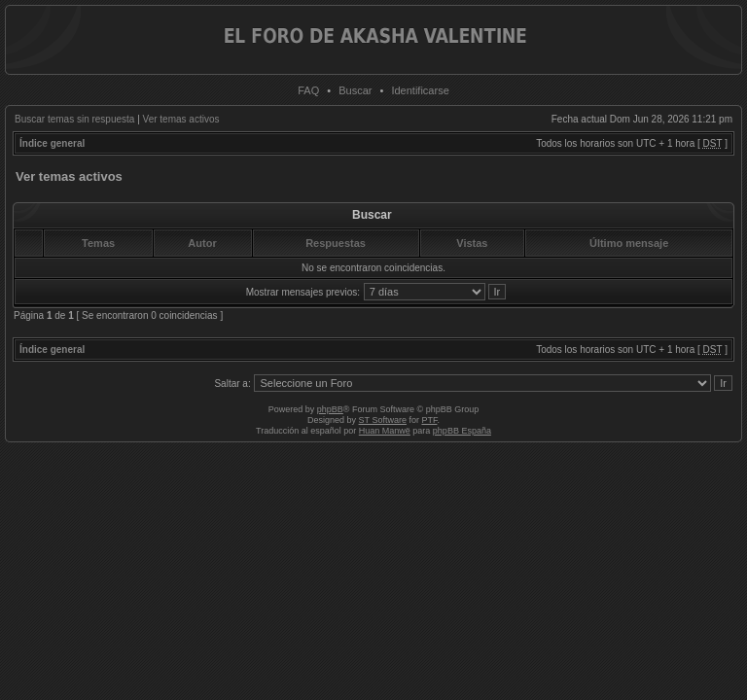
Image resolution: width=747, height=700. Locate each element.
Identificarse (420, 90)
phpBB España (462, 431)
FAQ (308, 90)
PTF (429, 420)
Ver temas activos (181, 119)
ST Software (383, 420)
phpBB (330, 409)
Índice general (52, 143)
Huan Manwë (385, 431)
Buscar (355, 90)
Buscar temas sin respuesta (74, 119)
